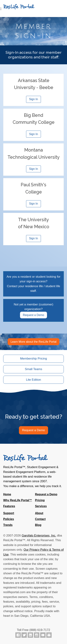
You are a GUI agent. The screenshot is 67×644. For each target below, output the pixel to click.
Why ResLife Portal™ (18, 500)
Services (41, 506)
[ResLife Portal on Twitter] (24, 635)
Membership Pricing (33, 359)
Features (9, 506)
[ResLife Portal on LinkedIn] (30, 635)
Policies (9, 519)
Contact (40, 519)
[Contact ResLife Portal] (49, 635)
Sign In (34, 99)
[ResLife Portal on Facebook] (18, 635)
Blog (38, 525)
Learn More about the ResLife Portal (33, 342)
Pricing (40, 500)
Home (7, 494)
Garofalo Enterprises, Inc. (39, 536)
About (39, 513)
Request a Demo (33, 315)
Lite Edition (33, 380)
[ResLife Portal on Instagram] (37, 635)
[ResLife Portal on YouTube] (43, 635)
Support (9, 513)
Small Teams (33, 369)
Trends (8, 525)
